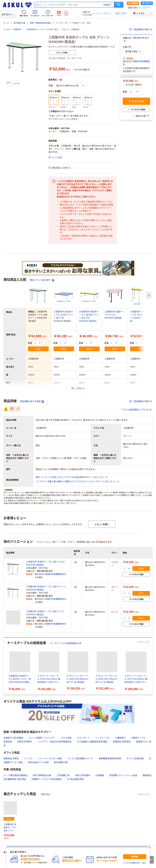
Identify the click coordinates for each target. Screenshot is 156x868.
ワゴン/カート (83, 738)
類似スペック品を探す (42, 280)
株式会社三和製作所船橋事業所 (136, 63)
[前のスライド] (4, 666)
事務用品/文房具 (11, 758)
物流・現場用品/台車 (42, 775)
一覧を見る (45, 794)
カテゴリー (8, 14)
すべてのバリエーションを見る (63, 119)
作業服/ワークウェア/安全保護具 (46, 779)
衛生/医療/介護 (19, 23)
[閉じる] (150, 847)
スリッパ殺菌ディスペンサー (42, 738)
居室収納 (8, 742)
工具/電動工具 (63, 775)
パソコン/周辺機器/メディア (80, 758)
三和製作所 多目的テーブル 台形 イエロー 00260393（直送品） (46, 563)
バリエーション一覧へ (47, 542)
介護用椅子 (120, 738)
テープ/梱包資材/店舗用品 (16, 775)
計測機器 (100, 775)
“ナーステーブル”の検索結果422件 (66, 643)
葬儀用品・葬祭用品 (122, 742)
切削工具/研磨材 (83, 775)
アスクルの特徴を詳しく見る (135, 863)
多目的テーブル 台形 (81, 23)
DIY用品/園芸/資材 (75, 779)
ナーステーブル (62, 23)
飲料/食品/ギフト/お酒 (38, 762)
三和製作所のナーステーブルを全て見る (42, 30)
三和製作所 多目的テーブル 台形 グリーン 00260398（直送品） (10, 828)
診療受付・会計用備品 (13, 738)
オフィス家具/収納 (135, 758)
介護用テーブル (138, 738)
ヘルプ (148, 8)
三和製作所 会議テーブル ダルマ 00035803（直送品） (114, 315)
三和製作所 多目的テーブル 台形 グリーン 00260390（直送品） (46, 588)
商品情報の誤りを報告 (32, 401)
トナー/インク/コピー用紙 (50, 758)
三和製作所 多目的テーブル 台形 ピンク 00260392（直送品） (45, 613)
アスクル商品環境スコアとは (137, 410)
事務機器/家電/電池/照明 (110, 758)
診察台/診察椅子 (25, 742)
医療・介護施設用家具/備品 (40, 23)
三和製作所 (17, 30)
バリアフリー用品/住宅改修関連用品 (55, 742)
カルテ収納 (66, 738)
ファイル (28, 758)
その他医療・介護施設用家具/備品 (92, 742)
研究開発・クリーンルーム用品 (123, 775)
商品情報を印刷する (141, 29)
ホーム (6, 23)
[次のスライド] (152, 666)
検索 (119, 5)
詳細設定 (107, 5)
